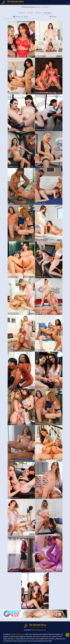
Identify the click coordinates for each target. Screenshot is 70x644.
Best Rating (30, 13)
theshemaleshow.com (39, 630)
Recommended (47, 13)
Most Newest (22, 13)
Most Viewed (38, 13)
